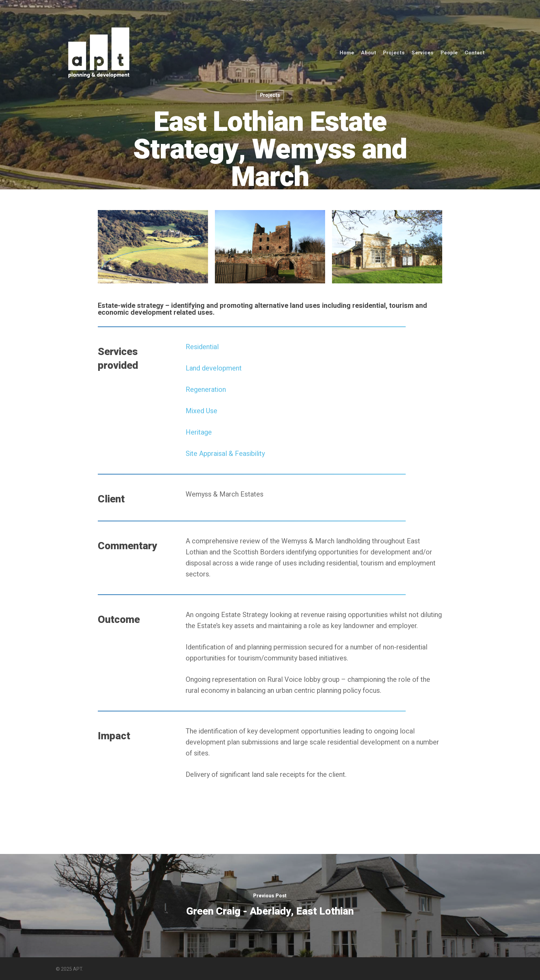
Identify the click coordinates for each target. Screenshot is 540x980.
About (368, 53)
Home (347, 53)
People (449, 53)
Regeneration (206, 390)
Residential (202, 347)
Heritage (199, 432)
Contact (475, 53)
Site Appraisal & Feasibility (225, 454)
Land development (214, 368)
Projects (394, 53)
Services (423, 53)
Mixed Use (201, 411)
